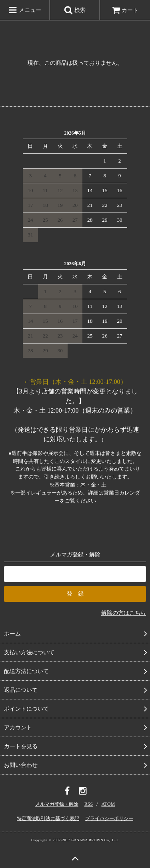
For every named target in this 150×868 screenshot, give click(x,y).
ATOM (108, 804)
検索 (75, 10)
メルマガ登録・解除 (57, 804)
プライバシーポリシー (109, 818)
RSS (89, 804)
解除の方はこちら (124, 613)
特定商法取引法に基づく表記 (48, 818)
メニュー (25, 10)
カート (125, 10)
